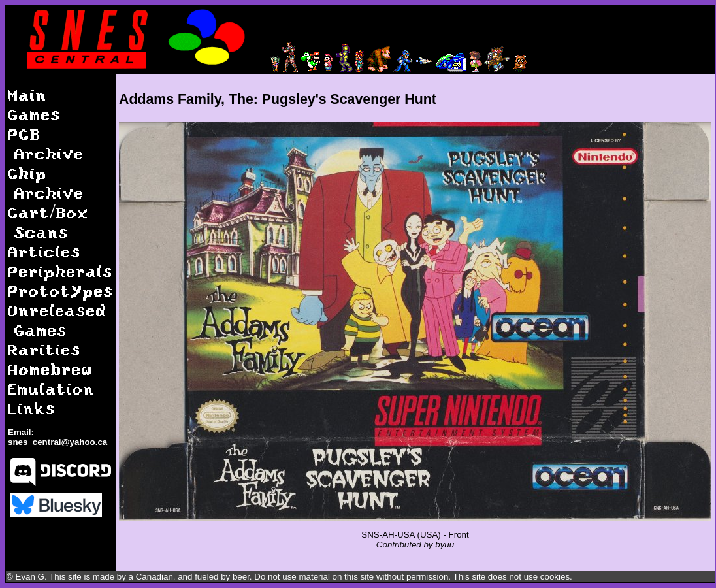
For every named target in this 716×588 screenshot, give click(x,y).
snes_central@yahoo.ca (57, 442)
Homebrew (50, 369)
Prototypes (61, 290)
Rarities (44, 349)
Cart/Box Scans (48, 222)
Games (34, 114)
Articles (44, 251)
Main (27, 94)
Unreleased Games (57, 320)
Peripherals (60, 271)
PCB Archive (46, 143)
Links (32, 408)
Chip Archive (46, 183)
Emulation (51, 388)
